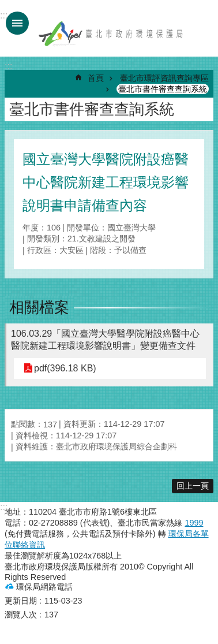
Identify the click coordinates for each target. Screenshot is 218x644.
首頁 (96, 78)
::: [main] (8, 66)
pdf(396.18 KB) (65, 368)
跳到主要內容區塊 (6, 6)
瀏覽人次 (21, 615)
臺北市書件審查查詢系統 (163, 89)
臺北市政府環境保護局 (111, 33)
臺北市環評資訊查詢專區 (164, 78)
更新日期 (21, 601)
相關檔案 (39, 307)
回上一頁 (193, 486)
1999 (194, 523)
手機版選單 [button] (17, 23)
